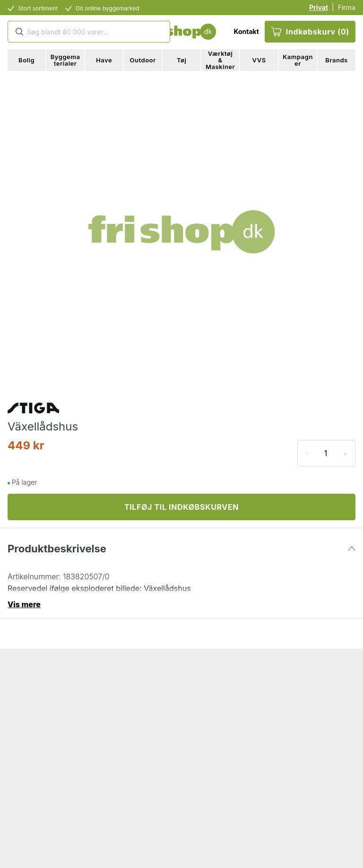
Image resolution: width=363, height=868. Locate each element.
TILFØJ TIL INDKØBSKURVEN (181, 507)
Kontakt (246, 31)
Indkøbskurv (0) (310, 32)
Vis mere (24, 604)
